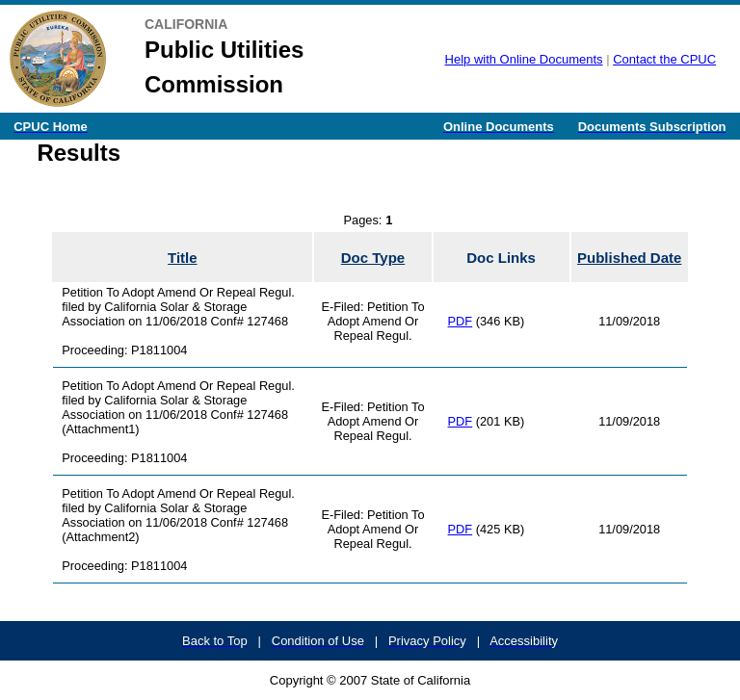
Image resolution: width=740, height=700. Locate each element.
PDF (461, 321)
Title (183, 258)
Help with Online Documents (524, 59)
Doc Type (373, 258)
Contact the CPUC (664, 59)
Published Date (629, 258)
